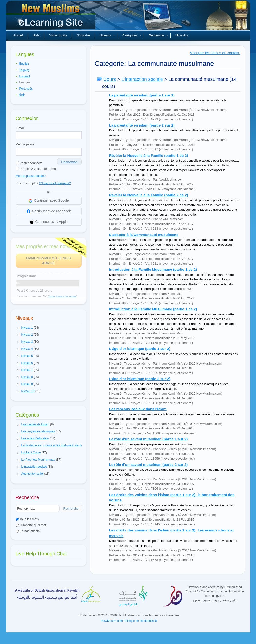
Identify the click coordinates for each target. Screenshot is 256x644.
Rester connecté (29, 163)
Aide (36, 35)
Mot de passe (25, 144)
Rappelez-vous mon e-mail (36, 169)
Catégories (132, 35)
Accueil (19, 35)
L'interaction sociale (142, 79)
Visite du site (58, 35)
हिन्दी (22, 95)
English (24, 64)
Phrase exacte (28, 531)
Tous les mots (27, 519)
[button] (18, 328)
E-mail (20, 128)
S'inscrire (83, 35)
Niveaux (107, 35)
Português (26, 89)
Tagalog (25, 70)
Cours (110, 79)
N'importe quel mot (31, 525)
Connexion (69, 162)
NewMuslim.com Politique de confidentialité (129, 621)
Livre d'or (182, 35)
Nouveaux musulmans (51, 17)
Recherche (158, 35)
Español (25, 76)
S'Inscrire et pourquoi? (55, 183)
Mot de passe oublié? (31, 176)
